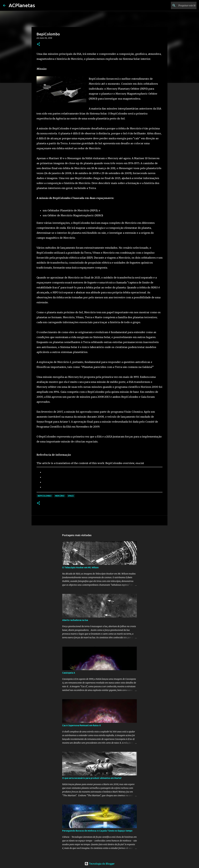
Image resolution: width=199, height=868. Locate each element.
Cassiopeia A (69, 673)
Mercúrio (60, 496)
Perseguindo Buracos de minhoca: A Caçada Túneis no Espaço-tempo (97, 831)
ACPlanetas (22, 5)
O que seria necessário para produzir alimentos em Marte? (92, 778)
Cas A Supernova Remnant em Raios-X (81, 725)
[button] (38, 44)
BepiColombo (45, 496)
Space (71, 496)
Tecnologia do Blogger (100, 864)
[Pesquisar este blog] (180, 5)
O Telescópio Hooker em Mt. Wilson (80, 567)
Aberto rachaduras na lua (75, 620)
